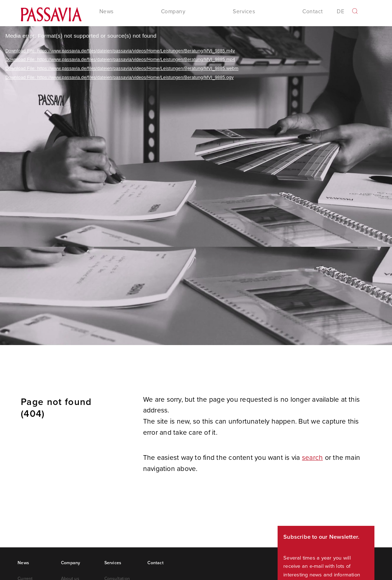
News (23, 563)
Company (70, 563)
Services (113, 563)
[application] (196, 186)
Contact (313, 12)
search (312, 458)
